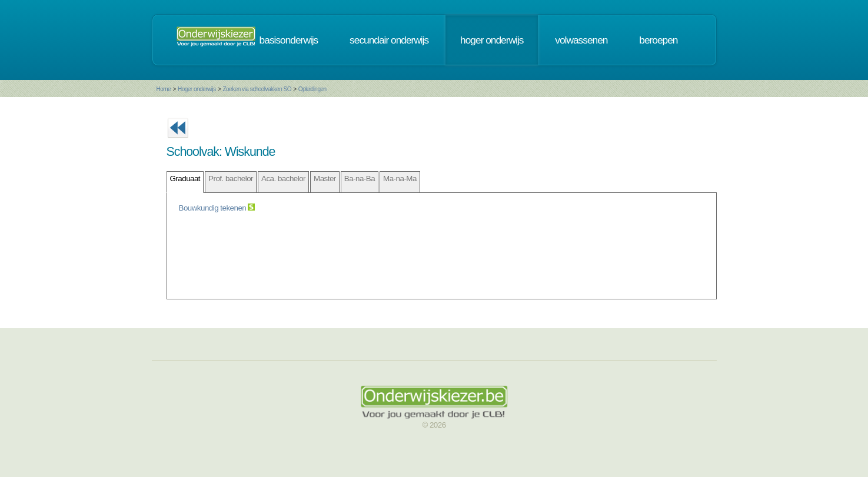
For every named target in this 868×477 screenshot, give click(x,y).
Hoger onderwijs (197, 89)
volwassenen (581, 40)
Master (325, 179)
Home (164, 89)
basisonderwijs (289, 40)
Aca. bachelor (283, 179)
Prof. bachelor (231, 179)
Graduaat (185, 179)
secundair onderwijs (389, 40)
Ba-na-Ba (360, 179)
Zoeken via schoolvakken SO (257, 89)
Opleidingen (312, 89)
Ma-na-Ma (400, 179)
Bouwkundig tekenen (214, 208)
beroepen (658, 40)
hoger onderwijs (492, 40)
